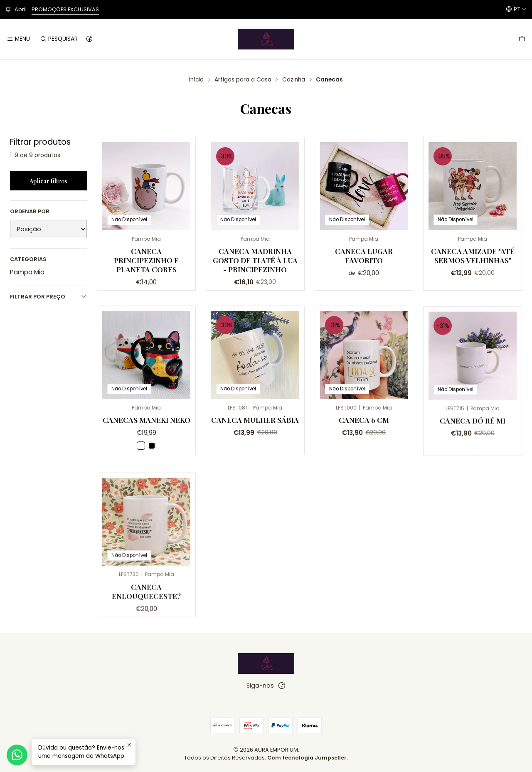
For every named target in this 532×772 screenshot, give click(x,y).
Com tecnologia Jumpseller (307, 758)
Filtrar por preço (48, 297)
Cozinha (294, 80)
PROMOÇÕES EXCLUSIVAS (65, 9)
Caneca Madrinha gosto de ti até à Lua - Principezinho (255, 260)
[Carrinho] (522, 39)
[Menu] (18, 39)
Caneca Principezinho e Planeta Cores (146, 260)
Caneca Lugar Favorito (364, 255)
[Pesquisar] (58, 39)
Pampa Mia (27, 272)
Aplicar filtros (48, 181)
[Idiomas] (516, 9)
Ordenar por (30, 212)
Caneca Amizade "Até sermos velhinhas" (473, 255)
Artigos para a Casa (243, 80)
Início (196, 80)
